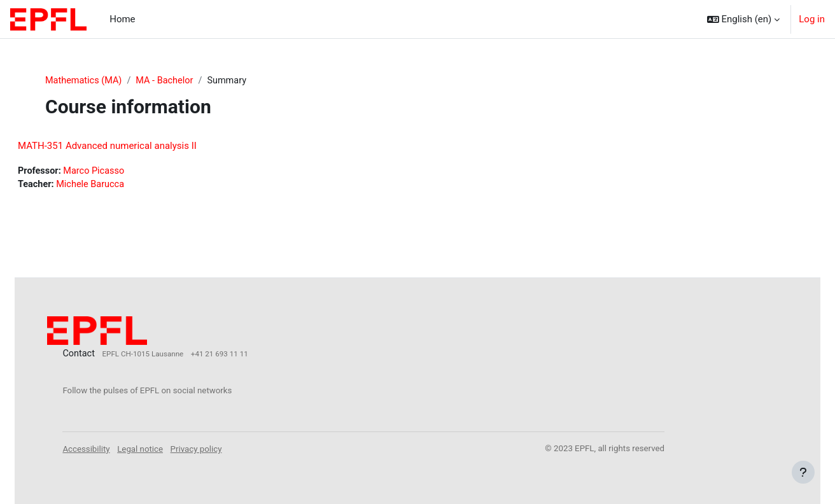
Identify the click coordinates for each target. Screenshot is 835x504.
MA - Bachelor (168, 81)
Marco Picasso (127, 172)
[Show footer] (803, 472)
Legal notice (172, 448)
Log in (812, 19)
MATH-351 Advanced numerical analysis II (138, 146)
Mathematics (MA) (85, 81)
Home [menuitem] (122, 19)
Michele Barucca (124, 186)
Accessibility (118, 448)
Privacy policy (228, 448)
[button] (744, 19)
